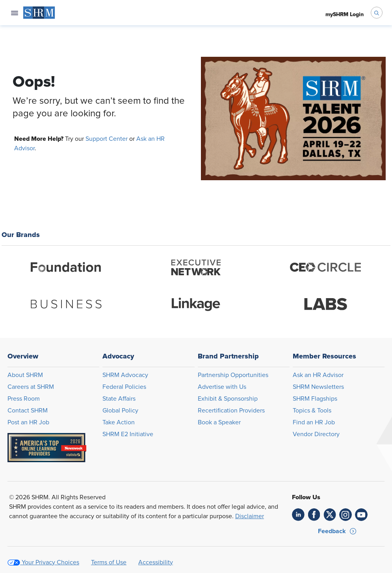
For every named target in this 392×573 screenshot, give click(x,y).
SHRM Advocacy (125, 375)
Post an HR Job (28, 422)
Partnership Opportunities (233, 375)
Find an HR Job (314, 422)
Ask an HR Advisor (318, 375)
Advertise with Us (222, 387)
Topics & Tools (312, 411)
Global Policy (120, 411)
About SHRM (25, 375)
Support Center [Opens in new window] (107, 139)
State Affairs (119, 399)
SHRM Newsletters (318, 387)
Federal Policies (124, 387)
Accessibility (156, 562)
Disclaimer (250, 516)
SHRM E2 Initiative (128, 434)
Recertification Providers (231, 411)
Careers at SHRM (31, 387)
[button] (337, 531)
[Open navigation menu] (15, 13)
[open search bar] (377, 13)
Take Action (119, 422)
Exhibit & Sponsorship (228, 399)
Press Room (24, 399)
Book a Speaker (219, 422)
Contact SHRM (28, 411)
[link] (298, 515)
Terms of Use (109, 562)
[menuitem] (39, 13)
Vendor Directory (316, 434)
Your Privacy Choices (50, 562)
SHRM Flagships (315, 399)
